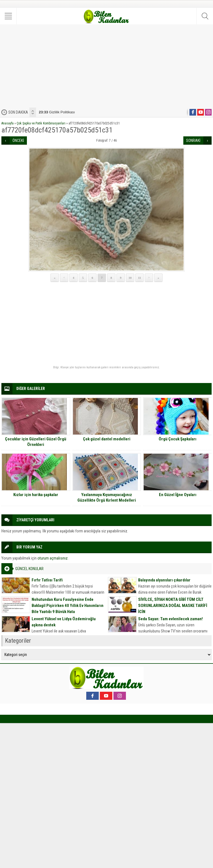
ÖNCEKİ (18, 141)
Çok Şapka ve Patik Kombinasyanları (41, 123)
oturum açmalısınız (53, 558)
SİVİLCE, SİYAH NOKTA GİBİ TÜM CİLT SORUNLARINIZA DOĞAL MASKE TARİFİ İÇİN (173, 606)
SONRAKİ (193, 141)
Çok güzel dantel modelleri (107, 439)
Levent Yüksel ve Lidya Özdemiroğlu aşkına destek (64, 622)
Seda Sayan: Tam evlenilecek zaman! (170, 619)
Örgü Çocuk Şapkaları (177, 439)
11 (140, 278)
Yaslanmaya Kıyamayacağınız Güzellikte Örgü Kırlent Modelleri (107, 497)
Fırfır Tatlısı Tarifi (47, 580)
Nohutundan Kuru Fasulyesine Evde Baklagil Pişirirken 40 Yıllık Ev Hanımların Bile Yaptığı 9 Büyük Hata (68, 606)
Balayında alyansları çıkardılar (164, 580)
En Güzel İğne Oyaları (178, 495)
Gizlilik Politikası (57, 112)
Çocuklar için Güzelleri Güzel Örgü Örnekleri (36, 442)
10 (130, 278)
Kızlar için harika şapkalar (36, 495)
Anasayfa (7, 123)
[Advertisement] (106, 66)
